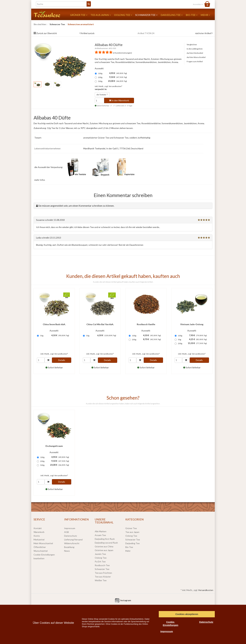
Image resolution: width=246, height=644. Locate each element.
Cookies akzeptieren (187, 614)
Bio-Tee (192, 15)
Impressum (70, 528)
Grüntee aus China (104, 546)
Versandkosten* (115, 86)
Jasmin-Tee (100, 554)
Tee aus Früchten (103, 573)
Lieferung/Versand (73, 540)
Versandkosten (206, 590)
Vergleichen (192, 45)
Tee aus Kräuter (103, 577)
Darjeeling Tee (172, 15)
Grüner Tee (79, 15)
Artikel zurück (88, 33)
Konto (37, 536)
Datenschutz (71, 536)
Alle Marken (101, 531)
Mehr (205, 15)
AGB (67, 532)
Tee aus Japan (101, 15)
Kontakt (38, 528)
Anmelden (198, 4)
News (67, 551)
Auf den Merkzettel (195, 53)
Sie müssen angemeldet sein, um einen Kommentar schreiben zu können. (76, 206)
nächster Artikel (203, 33)
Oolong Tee (123, 15)
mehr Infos (40, 180)
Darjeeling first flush (105, 539)
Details (62, 360)
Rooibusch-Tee (102, 565)
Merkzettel (39, 540)
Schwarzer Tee (146, 15)
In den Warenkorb (119, 100)
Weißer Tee (101, 580)
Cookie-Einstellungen (171, 624)
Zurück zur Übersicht (47, 33)
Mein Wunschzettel (43, 543)
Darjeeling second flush (106, 543)
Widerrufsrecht (72, 543)
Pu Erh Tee (100, 561)
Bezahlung (69, 547)
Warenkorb (39, 532)
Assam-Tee (100, 535)
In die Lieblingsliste (195, 49)
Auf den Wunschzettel (196, 57)
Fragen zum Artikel (195, 61)
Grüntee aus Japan (104, 550)
